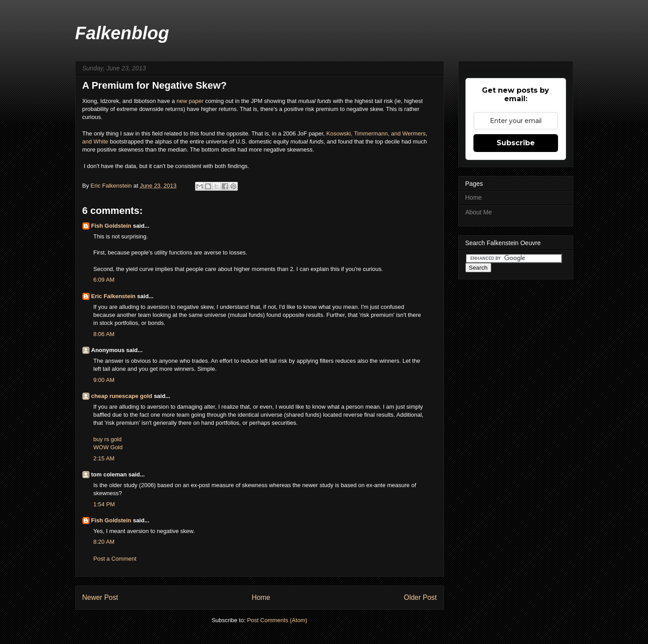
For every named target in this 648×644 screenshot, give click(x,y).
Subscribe (516, 143)
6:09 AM (104, 280)
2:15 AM (104, 458)
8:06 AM (104, 334)
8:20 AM (104, 542)
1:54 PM (104, 504)
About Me (479, 212)
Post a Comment (115, 559)
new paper (190, 101)
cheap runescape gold (122, 396)
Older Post (420, 597)
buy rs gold (108, 439)
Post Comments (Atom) (277, 620)
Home (261, 597)
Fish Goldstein (111, 226)
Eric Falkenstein (114, 296)
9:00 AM (104, 380)
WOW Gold (108, 447)
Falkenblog (122, 33)
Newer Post (100, 597)
